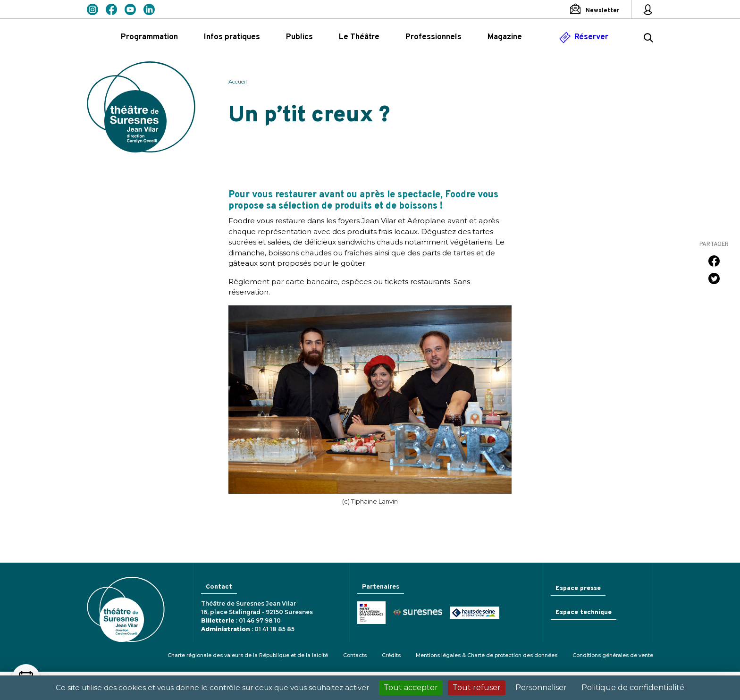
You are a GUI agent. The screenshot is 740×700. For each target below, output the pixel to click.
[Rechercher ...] (648, 39)
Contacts (355, 655)
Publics (299, 37)
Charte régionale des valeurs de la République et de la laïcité (248, 655)
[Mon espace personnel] (648, 9)
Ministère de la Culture (369, 614)
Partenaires (379, 587)
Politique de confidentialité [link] (633, 687)
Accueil (238, 82)
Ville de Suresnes (415, 614)
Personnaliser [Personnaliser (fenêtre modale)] (541, 687)
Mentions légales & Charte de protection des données (487, 655)
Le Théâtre (359, 37)
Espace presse (576, 588)
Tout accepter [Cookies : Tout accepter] (411, 687)
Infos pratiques (232, 37)
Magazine (505, 37)
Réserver (591, 37)
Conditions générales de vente (613, 655)
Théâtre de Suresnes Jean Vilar (141, 107)
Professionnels (433, 37)
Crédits (391, 655)
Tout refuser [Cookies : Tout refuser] (477, 687)
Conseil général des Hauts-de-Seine (472, 614)
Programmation (149, 37)
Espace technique (582, 614)
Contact (219, 587)
